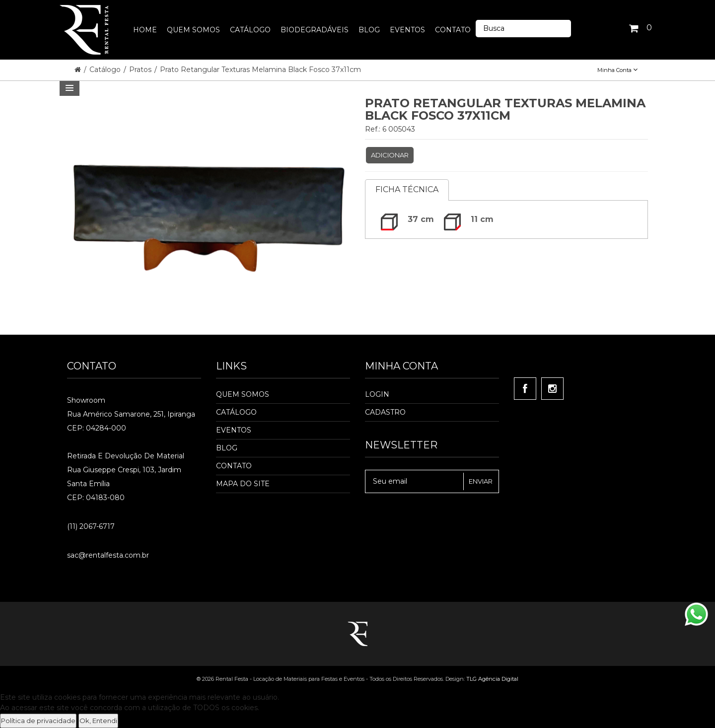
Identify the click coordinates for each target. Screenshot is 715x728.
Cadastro (385, 412)
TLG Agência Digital (492, 679)
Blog (227, 448)
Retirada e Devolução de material (126, 456)
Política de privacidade (38, 721)
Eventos (234, 430)
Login (377, 394)
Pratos (141, 70)
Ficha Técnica (407, 189)
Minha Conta (617, 70)
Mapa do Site (243, 484)
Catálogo (106, 70)
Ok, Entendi (98, 721)
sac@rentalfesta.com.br (108, 555)
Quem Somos (243, 394)
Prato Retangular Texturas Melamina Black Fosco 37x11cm (260, 70)
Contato (234, 466)
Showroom (86, 400)
